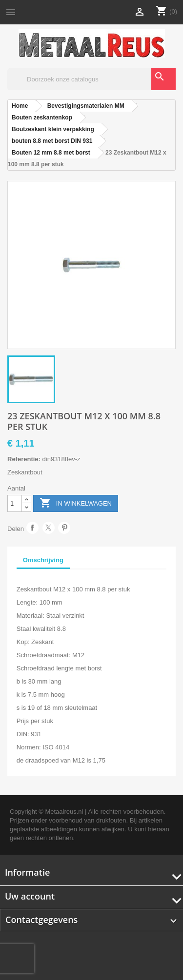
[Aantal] (15, 503)
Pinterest (64, 528)
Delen (32, 528)
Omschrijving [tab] (43, 560)
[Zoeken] (91, 79)
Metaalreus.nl (64, 812)
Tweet (49, 528)
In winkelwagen (76, 503)
